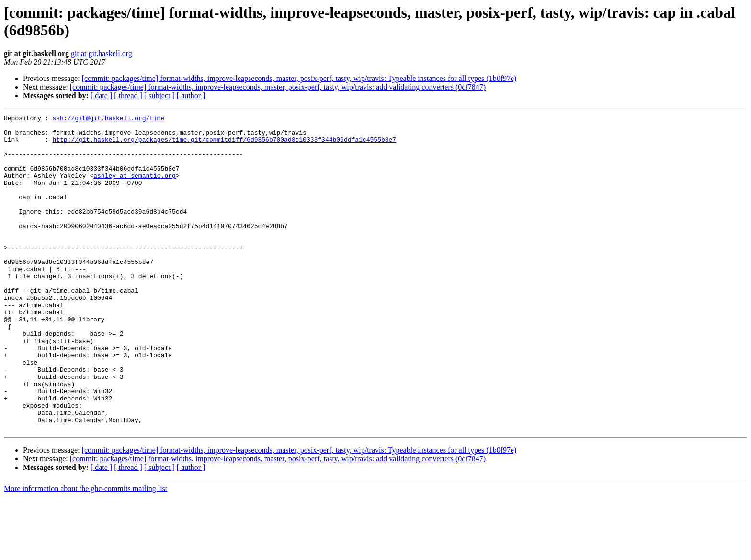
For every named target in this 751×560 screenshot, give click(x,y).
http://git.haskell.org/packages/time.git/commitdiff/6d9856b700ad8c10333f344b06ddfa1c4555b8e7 (224, 145)
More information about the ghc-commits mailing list (85, 552)
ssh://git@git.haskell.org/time (108, 119)
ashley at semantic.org (135, 188)
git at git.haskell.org (102, 53)
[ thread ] (128, 96)
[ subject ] (159, 96)
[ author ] (191, 96)
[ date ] (101, 96)
